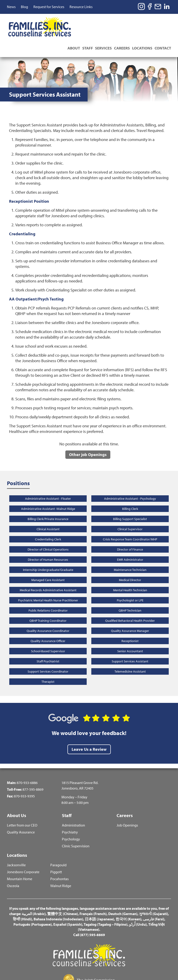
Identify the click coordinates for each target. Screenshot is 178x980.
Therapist (48, 657)
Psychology (71, 815)
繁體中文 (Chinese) (63, 891)
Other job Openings (88, 430)
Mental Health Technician (130, 565)
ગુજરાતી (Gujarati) (154, 891)
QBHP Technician (130, 586)
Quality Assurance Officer (48, 616)
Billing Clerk (130, 484)
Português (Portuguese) (33, 901)
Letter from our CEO (22, 801)
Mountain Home (20, 856)
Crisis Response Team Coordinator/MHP (130, 514)
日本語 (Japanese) (99, 896)
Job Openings (127, 801)
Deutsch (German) (123, 891)
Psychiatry (70, 808)
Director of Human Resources (48, 535)
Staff (86, 22)
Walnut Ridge (61, 863)
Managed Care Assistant (48, 555)
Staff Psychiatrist (48, 637)
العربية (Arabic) (34, 891)
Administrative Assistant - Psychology (130, 474)
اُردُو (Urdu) (138, 901)
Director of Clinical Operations (48, 525)
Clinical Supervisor (130, 504)
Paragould (58, 842)
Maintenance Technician (130, 545)
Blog (24, 7)
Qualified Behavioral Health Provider (130, 596)
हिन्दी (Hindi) (22, 896)
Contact (163, 22)
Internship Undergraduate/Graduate (48, 545)
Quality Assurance (21, 808)
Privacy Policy (109, 965)
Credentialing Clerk (48, 514)
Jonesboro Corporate (23, 849)
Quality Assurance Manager (130, 606)
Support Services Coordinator (48, 647)
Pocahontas (59, 856)
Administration (73, 801)
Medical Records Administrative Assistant (48, 565)
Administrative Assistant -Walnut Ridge (48, 484)
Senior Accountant (130, 626)
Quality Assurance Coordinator (48, 606)
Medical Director (130, 555)
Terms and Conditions (76, 965)
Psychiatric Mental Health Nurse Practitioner (48, 576)
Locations (142, 22)
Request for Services (49, 7)
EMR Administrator (130, 535)
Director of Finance (130, 525)
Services (102, 22)
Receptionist (130, 616)
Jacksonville (16, 842)
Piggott (56, 849)
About (71, 22)
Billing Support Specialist (130, 494)
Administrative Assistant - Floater (48, 474)
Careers (121, 22)
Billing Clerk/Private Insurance (48, 494)
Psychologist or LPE (130, 576)
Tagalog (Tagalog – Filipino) (106, 901)
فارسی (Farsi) (154, 896)
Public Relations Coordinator (48, 586)
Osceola (13, 863)
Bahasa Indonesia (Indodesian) (58, 896)
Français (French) (93, 891)
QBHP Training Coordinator (48, 596)
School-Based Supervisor (48, 626)
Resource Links (81, 7)
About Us (17, 791)
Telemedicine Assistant (130, 647)
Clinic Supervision (76, 822)
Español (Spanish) (68, 901)
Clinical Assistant (48, 504)
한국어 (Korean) (129, 896)
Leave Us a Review (89, 724)
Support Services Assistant (130, 637)
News (11, 7)
